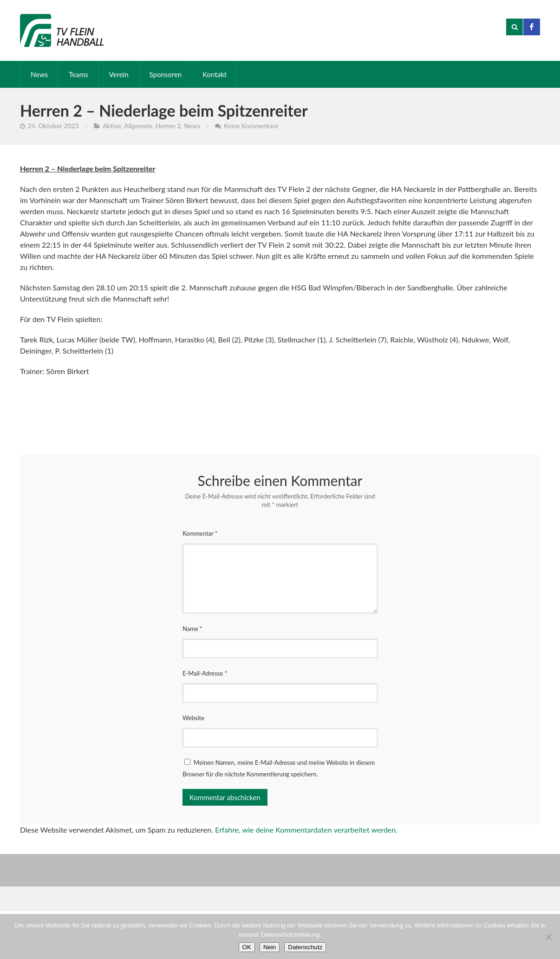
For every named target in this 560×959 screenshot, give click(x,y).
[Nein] (548, 937)
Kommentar (200, 533)
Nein (270, 947)
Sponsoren (166, 74)
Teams (78, 74)
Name (192, 629)
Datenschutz (305, 947)
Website (193, 718)
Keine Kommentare (251, 126)
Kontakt (215, 74)
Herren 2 (168, 126)
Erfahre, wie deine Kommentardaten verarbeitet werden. (306, 830)
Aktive (112, 126)
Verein (119, 74)
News (39, 74)
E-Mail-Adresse (205, 673)
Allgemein (138, 126)
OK (247, 947)
